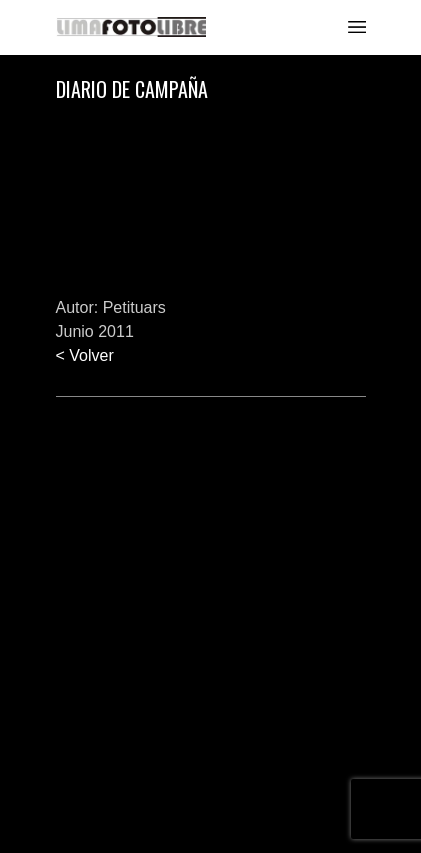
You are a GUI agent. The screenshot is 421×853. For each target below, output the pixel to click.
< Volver (85, 355)
